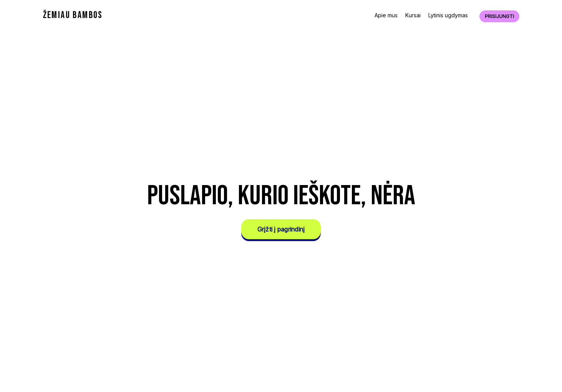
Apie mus (386, 15)
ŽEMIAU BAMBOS (73, 15)
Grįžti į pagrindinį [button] (281, 229)
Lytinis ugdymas (448, 15)
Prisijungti (499, 16)
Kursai (413, 15)
